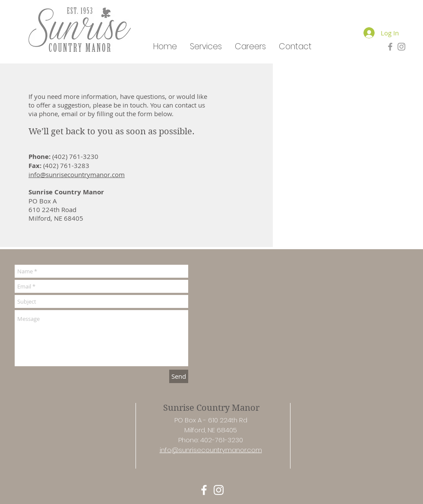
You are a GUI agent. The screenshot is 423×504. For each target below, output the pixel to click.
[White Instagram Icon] (219, 490)
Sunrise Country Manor (211, 408)
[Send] (179, 376)
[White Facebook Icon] (204, 490)
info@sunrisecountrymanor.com (77, 174)
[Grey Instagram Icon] (401, 47)
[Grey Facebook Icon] (390, 47)
